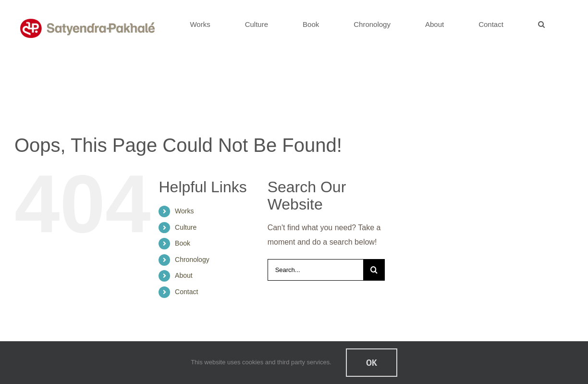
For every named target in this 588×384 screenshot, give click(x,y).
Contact (186, 292)
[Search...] (315, 270)
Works (184, 211)
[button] (541, 24)
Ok (372, 363)
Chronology (192, 260)
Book (183, 243)
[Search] (374, 270)
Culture (186, 227)
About (184, 275)
